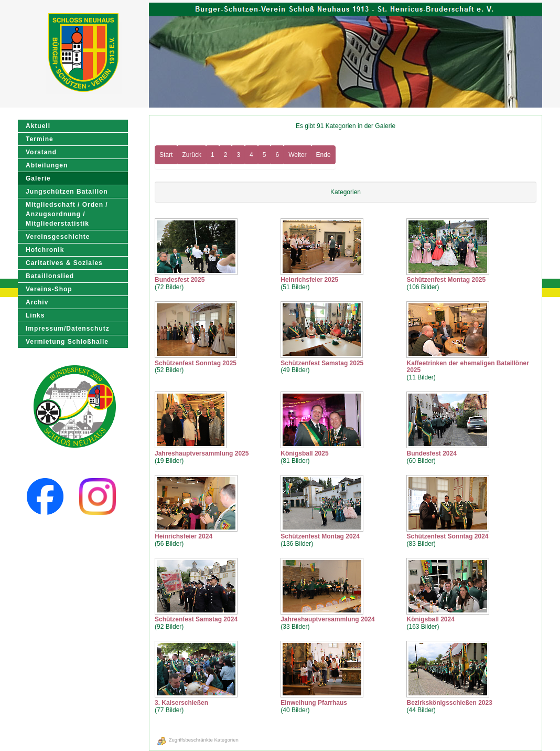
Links (35, 315)
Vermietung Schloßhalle (67, 342)
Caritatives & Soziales (64, 263)
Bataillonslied (50, 276)
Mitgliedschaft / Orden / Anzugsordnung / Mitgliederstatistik (67, 214)
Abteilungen (47, 165)
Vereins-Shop (49, 289)
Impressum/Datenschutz (68, 329)
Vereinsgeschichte (58, 237)
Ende (324, 155)
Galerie (38, 178)
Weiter (297, 155)
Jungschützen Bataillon (67, 192)
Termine (40, 139)
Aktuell (38, 126)
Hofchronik (45, 250)
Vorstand (41, 152)
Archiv (37, 302)
